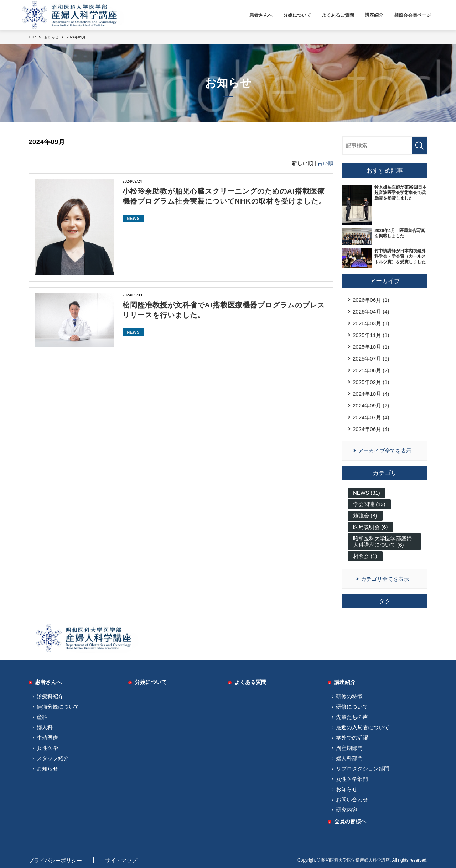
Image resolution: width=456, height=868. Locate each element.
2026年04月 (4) (371, 312)
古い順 (325, 163)
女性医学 (47, 748)
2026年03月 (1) (371, 323)
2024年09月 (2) (371, 406)
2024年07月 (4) (371, 417)
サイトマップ (121, 860)
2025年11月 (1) (371, 335)
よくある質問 (250, 682)
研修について (352, 707)
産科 (42, 717)
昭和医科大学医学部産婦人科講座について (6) (382, 541)
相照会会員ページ (413, 15)
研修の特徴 (349, 696)
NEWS (133, 219)
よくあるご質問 (338, 15)
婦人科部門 (349, 758)
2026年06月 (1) (371, 300)
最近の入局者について (363, 727)
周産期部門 (349, 748)
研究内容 (347, 810)
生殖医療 (47, 738)
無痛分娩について (58, 707)
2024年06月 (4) (371, 429)
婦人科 (45, 727)
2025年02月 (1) (371, 382)
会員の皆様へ (350, 821)
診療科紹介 (50, 696)
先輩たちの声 (352, 717)
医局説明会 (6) (370, 527)
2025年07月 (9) (371, 359)
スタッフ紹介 (53, 758)
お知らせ (47, 769)
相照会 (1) (365, 556)
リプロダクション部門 (363, 769)
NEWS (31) (367, 493)
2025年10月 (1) (371, 347)
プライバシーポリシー (55, 860)
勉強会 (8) (365, 515)
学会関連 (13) (369, 504)
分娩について (297, 15)
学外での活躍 (352, 738)
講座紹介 (374, 15)
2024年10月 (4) (371, 394)
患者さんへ (261, 15)
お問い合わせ (352, 799)
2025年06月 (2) (371, 370)
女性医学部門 (352, 779)
